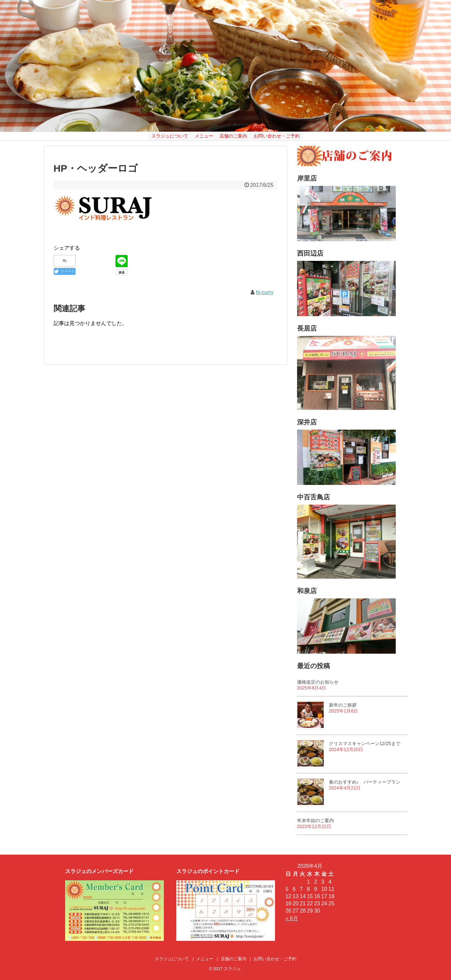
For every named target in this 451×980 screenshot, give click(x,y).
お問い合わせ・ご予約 (277, 136)
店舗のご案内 (233, 136)
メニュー (204, 136)
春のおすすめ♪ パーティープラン (365, 782)
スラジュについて (170, 136)
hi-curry (265, 292)
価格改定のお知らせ (318, 682)
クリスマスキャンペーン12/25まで (365, 743)
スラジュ (232, 969)
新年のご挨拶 (343, 705)
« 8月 (292, 918)
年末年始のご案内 (315, 820)
